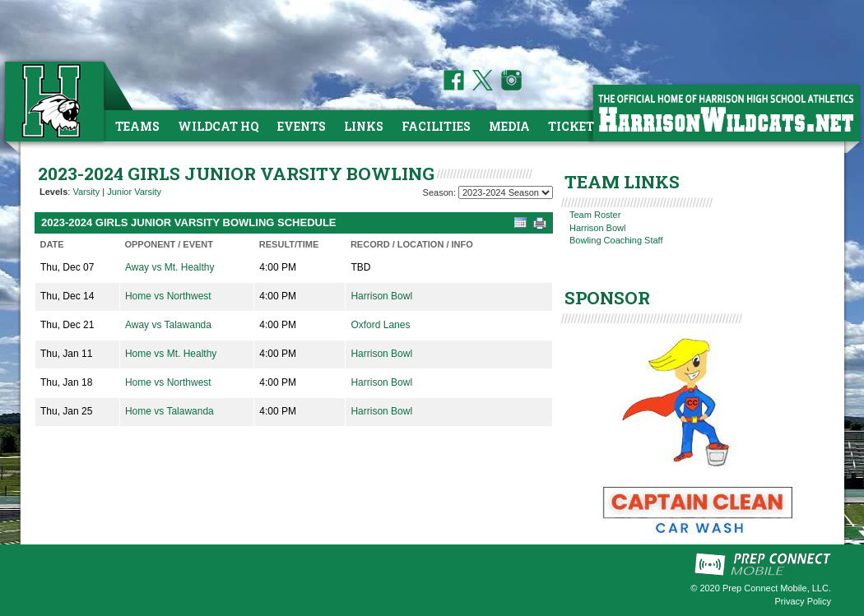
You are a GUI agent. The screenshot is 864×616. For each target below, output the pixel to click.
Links (364, 126)
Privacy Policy (803, 601)
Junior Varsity (134, 192)
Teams (137, 126)
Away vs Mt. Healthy (170, 267)
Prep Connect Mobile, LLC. (777, 588)
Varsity (86, 192)
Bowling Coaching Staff (616, 240)
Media (509, 126)
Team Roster (595, 215)
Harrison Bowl (381, 296)
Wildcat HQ (218, 126)
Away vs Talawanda (168, 325)
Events (302, 126)
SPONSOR (607, 298)
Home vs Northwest (168, 296)
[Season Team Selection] (506, 192)
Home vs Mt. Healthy (171, 354)
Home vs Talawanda (170, 411)
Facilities (436, 126)
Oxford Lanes (380, 325)
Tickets (575, 126)
